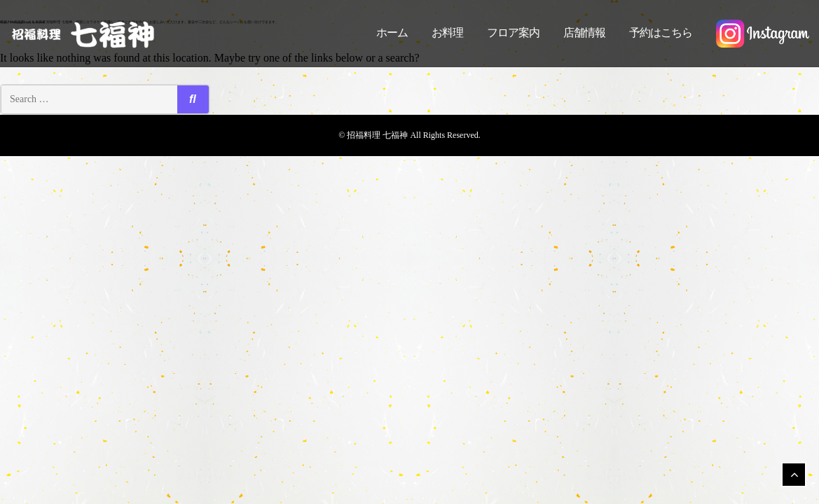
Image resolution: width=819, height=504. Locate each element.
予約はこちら (661, 33)
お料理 (447, 33)
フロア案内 (513, 33)
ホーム (392, 33)
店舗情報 (584, 33)
